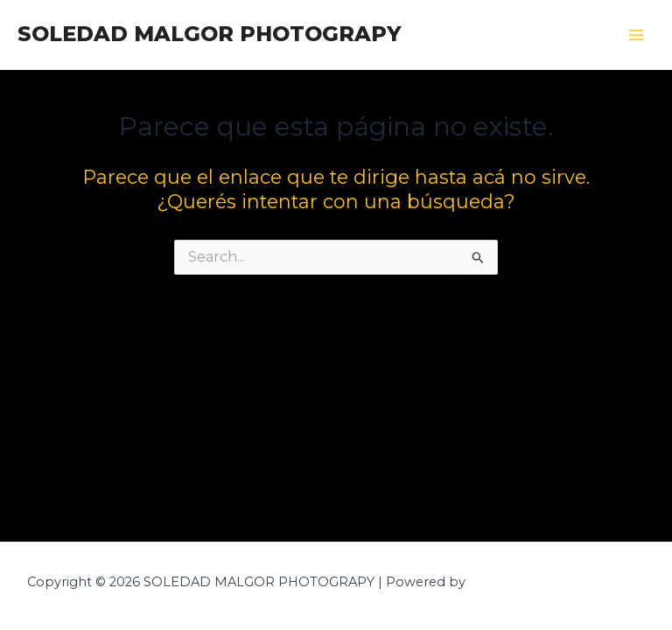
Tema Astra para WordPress (557, 582)
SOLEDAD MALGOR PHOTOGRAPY (209, 34)
